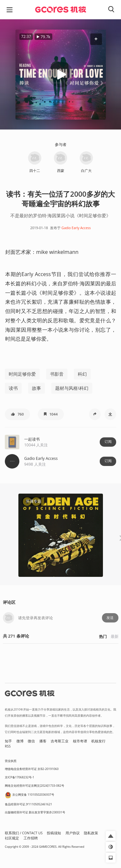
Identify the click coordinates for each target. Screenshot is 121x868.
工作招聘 (31, 838)
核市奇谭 (80, 741)
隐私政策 (91, 833)
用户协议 (73, 833)
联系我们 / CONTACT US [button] (24, 833)
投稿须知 (54, 833)
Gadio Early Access (76, 228)
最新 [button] (115, 636)
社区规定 (12, 838)
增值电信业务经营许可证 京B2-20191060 (32, 769)
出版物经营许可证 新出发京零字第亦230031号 (35, 812)
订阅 (108, 442)
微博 (20, 741)
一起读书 (32, 439)
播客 (43, 741)
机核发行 (98, 741)
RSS (8, 746)
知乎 (8, 741)
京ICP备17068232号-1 (20, 777)
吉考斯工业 (60, 741)
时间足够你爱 (22, 374)
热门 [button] (103, 636)
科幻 (82, 374)
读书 (13, 388)
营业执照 (11, 761)
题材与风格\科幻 (72, 388)
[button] (96, 39)
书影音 (57, 374)
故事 (36, 388)
